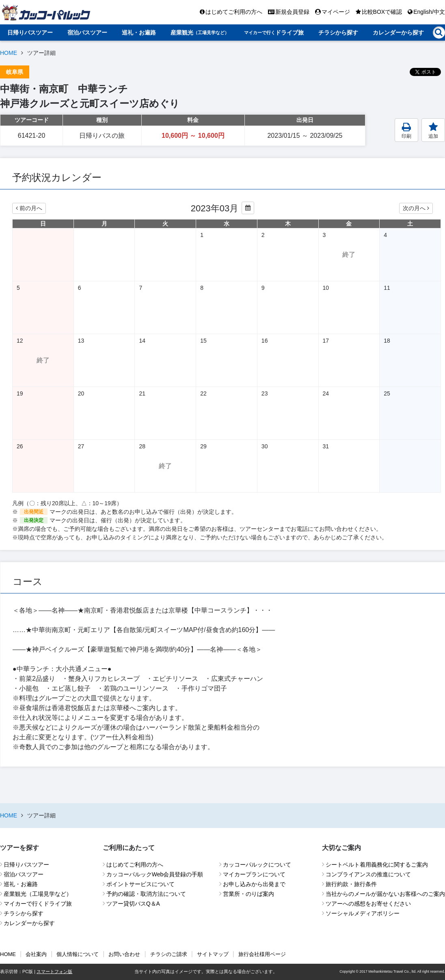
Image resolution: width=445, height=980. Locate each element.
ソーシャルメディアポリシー (363, 913)
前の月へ (29, 208)
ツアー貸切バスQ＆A (133, 904)
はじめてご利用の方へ (231, 12)
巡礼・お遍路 (139, 33)
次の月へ (416, 208)
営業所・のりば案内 (248, 894)
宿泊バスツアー (87, 33)
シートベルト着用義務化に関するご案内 (377, 865)
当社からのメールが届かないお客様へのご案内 (385, 894)
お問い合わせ (124, 954)
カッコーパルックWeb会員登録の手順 (155, 874)
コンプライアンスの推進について (368, 874)
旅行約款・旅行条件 (351, 884)
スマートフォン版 (54, 971)
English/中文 (426, 12)
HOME (9, 53)
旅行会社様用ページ (262, 954)
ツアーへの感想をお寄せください (368, 904)
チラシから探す (338, 33)
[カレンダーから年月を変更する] (248, 208)
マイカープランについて (254, 874)
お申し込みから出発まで (254, 884)
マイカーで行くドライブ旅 (38, 904)
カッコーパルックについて (257, 865)
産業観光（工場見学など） (38, 894)
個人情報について (78, 954)
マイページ (333, 12)
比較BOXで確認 (379, 12)
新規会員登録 (289, 12)
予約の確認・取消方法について (146, 894)
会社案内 (36, 954)
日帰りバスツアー (30, 33)
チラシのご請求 (169, 954)
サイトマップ (213, 954)
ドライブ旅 (274, 33)
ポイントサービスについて (140, 884)
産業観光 (200, 33)
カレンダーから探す (398, 33)
